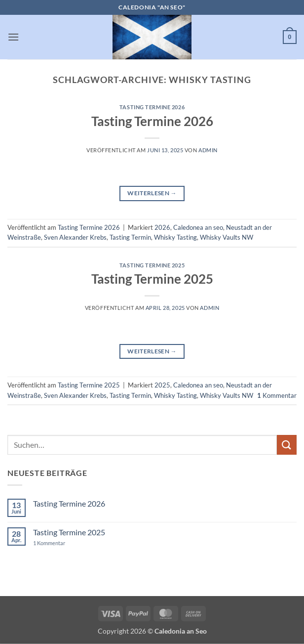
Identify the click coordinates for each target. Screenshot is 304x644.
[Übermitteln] (287, 445)
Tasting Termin (130, 237)
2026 (162, 227)
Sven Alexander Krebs (75, 237)
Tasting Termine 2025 (152, 265)
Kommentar (277, 395)
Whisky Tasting (175, 237)
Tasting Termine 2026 (152, 107)
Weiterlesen (152, 193)
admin (208, 150)
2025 (162, 385)
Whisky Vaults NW (227, 237)
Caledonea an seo (198, 227)
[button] (13, 37)
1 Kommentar (58, 543)
